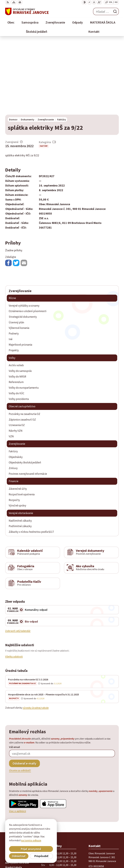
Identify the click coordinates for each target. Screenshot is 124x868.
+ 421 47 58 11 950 (98, 802)
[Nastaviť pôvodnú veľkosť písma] (94, 2)
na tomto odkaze (31, 840)
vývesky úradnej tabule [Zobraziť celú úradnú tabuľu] (36, 634)
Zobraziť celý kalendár (18, 557)
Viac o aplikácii (18, 738)
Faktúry (44, 73)
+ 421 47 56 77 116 (98, 806)
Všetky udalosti (14, 583)
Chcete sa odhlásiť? (20, 697)
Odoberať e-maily (24, 690)
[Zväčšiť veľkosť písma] (99, 2)
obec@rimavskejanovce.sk (104, 810)
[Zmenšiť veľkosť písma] (90, 2)
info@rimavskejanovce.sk (103, 814)
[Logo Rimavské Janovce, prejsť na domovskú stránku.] (27, 11)
